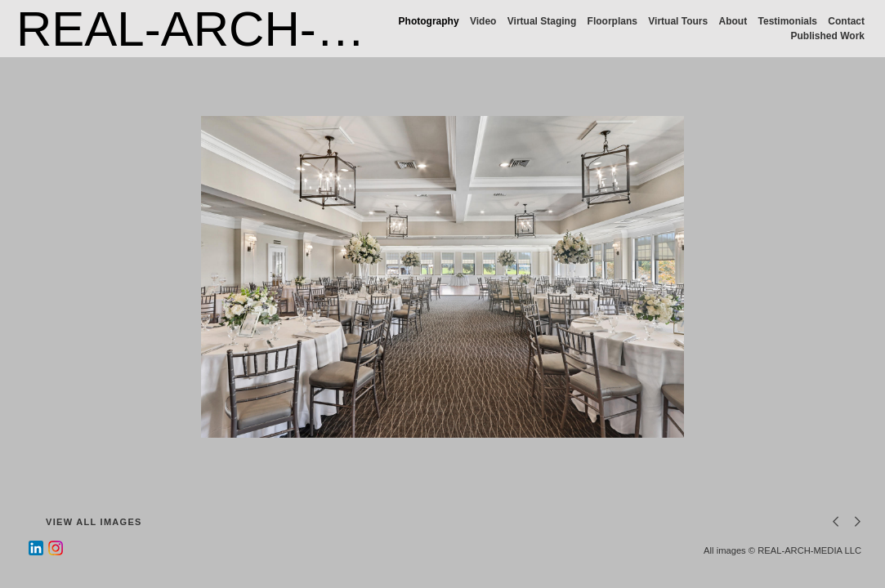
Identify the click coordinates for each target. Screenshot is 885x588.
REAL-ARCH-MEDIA (244, 29)
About (733, 21)
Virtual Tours (678, 21)
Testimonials (788, 21)
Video (483, 21)
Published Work (828, 36)
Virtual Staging (542, 21)
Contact (846, 21)
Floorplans (612, 21)
